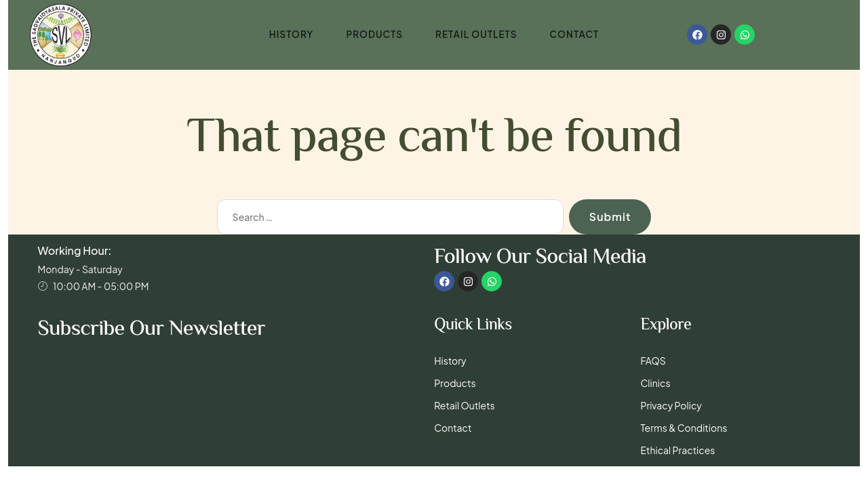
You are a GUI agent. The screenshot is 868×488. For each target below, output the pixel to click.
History (289, 35)
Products (373, 35)
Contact (577, 35)
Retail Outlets (477, 35)
